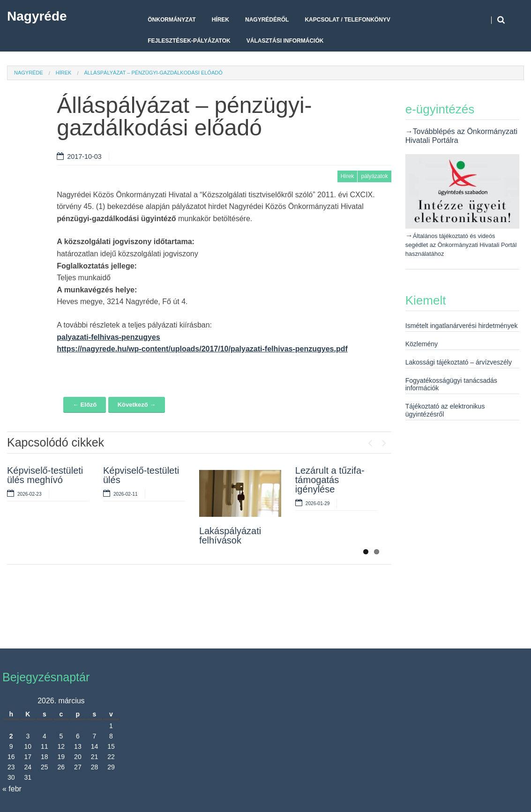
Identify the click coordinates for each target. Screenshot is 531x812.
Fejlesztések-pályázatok (189, 41)
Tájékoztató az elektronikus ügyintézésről (445, 410)
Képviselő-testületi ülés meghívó (45, 475)
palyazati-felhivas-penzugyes (108, 337)
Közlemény (422, 344)
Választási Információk (285, 41)
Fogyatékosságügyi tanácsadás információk (451, 384)
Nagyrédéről (267, 20)
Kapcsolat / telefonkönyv (347, 20)
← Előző (85, 405)
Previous (370, 441)
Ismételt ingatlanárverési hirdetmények (462, 326)
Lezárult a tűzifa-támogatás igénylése (330, 480)
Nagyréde (37, 16)
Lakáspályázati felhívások (230, 536)
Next (384, 441)
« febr (12, 789)
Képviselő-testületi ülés (141, 475)
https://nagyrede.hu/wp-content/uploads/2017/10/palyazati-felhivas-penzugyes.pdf (202, 349)
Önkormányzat (172, 20)
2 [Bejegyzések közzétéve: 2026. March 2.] (11, 736)
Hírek (221, 20)
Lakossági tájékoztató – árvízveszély (459, 362)
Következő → (137, 405)
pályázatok (374, 176)
